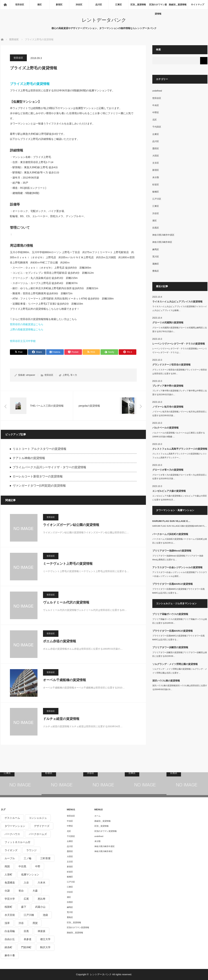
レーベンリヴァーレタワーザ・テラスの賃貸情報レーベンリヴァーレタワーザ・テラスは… (180, 350)
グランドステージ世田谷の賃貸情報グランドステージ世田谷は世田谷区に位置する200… (180, 372)
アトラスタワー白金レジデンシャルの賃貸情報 (177, 567)
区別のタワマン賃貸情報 (158, 6)
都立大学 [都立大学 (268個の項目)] (45, 939)
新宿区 (59, 5)
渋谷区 (79, 5)
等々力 (74, 375)
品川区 (99, 5)
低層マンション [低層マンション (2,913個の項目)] (30, 874)
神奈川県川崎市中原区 (163, 235)
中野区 (156, 113)
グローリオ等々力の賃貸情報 (168, 470)
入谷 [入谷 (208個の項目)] (26, 883)
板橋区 (156, 192)
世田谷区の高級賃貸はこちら (27, 324)
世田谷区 (20, 5)
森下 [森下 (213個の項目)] (24, 907)
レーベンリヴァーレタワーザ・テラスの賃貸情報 (179, 344)
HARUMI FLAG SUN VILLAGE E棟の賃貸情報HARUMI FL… (180, 526)
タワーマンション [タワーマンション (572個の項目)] (15, 826)
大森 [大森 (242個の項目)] (35, 891)
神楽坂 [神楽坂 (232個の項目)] (42, 931)
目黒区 (156, 228)
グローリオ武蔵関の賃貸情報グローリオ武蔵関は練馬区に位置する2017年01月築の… (180, 330)
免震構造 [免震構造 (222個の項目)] (10, 883)
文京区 (156, 163)
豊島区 (156, 271)
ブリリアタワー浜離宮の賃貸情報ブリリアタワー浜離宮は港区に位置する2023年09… (180, 654)
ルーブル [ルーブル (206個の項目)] (10, 858)
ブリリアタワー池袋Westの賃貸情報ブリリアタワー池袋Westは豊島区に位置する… (178, 558)
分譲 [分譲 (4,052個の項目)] (7, 891)
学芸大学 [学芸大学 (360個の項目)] (10, 899)
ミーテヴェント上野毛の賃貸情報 (68, 564)
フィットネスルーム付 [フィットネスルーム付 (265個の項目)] (17, 842)
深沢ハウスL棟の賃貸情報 (166, 681)
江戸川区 (157, 199)
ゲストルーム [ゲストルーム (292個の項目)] (12, 818)
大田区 (156, 156)
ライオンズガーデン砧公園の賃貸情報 (71, 525)
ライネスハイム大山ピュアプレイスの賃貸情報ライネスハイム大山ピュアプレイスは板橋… (180, 308)
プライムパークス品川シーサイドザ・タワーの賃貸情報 (49, 467)
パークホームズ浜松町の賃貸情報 (170, 534)
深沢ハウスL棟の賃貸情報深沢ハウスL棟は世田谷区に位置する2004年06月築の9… (180, 687)
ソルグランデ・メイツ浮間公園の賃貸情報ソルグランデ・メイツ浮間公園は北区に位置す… (180, 671)
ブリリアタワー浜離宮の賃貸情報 (170, 647)
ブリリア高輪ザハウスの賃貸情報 (170, 614)
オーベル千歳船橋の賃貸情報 (64, 680)
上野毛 (66, 375)
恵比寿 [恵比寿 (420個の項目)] (42, 899)
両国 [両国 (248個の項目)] (7, 866)
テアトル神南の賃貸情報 (29, 458)
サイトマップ (198, 5)
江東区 (119, 5)
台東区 (156, 134)
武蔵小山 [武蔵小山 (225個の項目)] (40, 907)
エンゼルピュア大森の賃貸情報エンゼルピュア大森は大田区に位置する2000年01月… (180, 498)
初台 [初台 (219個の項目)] (21, 891)
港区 (40, 5)
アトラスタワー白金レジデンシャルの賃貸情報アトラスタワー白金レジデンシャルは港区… (180, 574)
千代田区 (157, 127)
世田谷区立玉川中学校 (23, 341)
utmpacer (31, 375)
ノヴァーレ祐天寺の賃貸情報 (168, 407)
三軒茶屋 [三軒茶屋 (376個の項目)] (45, 858)
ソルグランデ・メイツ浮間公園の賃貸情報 (175, 664)
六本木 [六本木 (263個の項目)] (42, 883)
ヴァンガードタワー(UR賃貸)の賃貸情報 (39, 486)
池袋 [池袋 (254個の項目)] (45, 915)
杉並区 (156, 185)
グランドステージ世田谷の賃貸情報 (171, 365)
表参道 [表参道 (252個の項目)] (28, 939)
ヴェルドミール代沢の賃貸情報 (66, 602)
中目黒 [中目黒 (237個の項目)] (22, 866)
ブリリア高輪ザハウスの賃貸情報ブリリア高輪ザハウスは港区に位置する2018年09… (180, 621)
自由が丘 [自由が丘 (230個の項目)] (10, 939)
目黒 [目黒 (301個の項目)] (26, 931)
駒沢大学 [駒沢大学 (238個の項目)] (45, 947)
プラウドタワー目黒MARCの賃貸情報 (173, 584)
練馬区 (156, 249)
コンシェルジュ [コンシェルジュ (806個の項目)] (38, 818)
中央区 (156, 105)
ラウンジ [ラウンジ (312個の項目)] (31, 850)
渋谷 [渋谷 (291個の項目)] (21, 923)
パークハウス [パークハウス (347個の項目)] (12, 834)
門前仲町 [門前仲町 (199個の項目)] (26, 947)
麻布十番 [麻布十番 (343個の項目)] (10, 955)
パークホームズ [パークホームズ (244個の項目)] (38, 834)
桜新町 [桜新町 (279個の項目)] (8, 907)
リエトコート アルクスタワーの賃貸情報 (40, 449)
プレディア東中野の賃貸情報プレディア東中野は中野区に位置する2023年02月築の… (180, 393)
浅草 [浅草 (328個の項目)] (7, 923)
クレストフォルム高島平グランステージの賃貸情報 (180, 449)
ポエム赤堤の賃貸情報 (60, 641)
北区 (155, 120)
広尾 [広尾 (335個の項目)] (26, 899)
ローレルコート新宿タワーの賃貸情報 (38, 476)
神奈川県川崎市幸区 (162, 242)
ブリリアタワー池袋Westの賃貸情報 (172, 551)
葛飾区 (156, 264)
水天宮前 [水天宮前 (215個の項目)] (10, 915)
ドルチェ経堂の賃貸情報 (61, 719)
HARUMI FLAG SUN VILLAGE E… (171, 521)
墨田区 (156, 149)
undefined (157, 91)
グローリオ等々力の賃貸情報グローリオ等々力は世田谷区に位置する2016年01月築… (180, 477)
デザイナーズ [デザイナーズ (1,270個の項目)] (42, 826)
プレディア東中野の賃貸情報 (168, 386)
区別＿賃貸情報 (138, 5)
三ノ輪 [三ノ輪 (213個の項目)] (28, 858)
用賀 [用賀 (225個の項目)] (35, 923)
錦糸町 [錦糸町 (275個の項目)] (8, 947)
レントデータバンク (104, 20)
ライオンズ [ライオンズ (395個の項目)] (11, 850)
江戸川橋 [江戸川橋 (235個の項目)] (29, 915)
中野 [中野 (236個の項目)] (38, 866)
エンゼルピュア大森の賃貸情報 (169, 491)
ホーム (97, 816)
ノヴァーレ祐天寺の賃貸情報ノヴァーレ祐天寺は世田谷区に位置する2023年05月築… (180, 414)
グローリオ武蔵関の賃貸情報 (168, 323)
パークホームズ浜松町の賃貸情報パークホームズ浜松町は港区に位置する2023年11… (180, 541)
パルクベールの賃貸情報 (165, 428)
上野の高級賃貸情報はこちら (27, 329)
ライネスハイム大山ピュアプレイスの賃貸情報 (177, 302)
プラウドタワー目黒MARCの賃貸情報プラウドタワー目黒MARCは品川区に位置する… (179, 591)
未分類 (156, 177)
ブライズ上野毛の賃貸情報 (30, 84)
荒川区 (156, 257)
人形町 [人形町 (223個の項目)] (8, 874)
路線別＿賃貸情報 (178, 5)
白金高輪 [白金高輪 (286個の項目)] (10, 931)
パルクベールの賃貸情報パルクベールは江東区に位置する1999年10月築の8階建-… (179, 435)
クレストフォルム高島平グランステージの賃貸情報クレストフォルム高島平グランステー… (180, 456)
